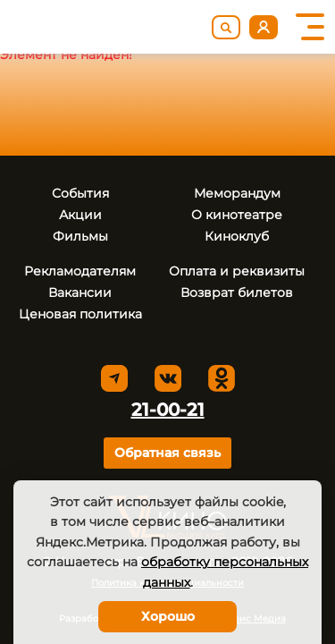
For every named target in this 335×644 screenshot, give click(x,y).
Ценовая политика (80, 314)
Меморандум (237, 193)
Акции (80, 215)
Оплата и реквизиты (237, 271)
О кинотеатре (237, 215)
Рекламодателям (80, 271)
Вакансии (80, 292)
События (80, 193)
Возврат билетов (237, 292)
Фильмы (80, 236)
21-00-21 (168, 410)
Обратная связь (167, 453)
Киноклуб (237, 236)
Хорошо (168, 616)
